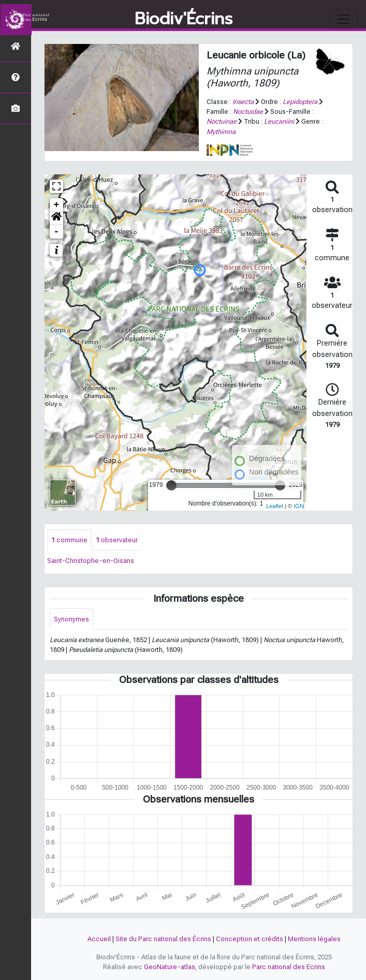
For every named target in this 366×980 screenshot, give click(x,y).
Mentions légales (314, 939)
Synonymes (71, 619)
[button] (56, 218)
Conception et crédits (250, 939)
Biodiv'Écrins (184, 19)
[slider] (171, 485)
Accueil (99, 939)
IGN (299, 506)
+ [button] (57, 205)
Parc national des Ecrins (289, 967)
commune (69, 540)
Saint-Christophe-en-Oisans (91, 561)
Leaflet (275, 506)
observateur (117, 540)
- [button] (57, 232)
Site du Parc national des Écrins (163, 939)
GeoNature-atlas (170, 967)
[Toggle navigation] (343, 19)
